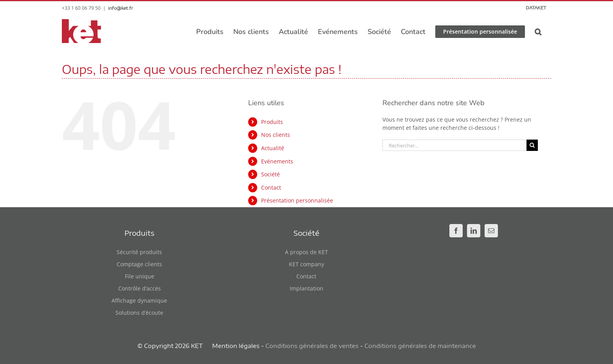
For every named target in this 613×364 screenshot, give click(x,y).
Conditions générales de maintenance (420, 346)
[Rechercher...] (454, 145)
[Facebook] (456, 231)
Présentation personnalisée (297, 200)
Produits (272, 122)
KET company (306, 264)
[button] (538, 32)
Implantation (306, 288)
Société (270, 174)
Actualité (273, 148)
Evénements (277, 161)
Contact (271, 187)
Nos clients (276, 135)
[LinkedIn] (474, 231)
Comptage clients (139, 264)
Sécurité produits (139, 252)
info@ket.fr (121, 8)
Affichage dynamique (139, 300)
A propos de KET (306, 252)
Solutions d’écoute (139, 313)
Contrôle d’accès (140, 288)
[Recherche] (532, 145)
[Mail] (491, 231)
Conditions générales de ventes (312, 346)
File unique (140, 276)
